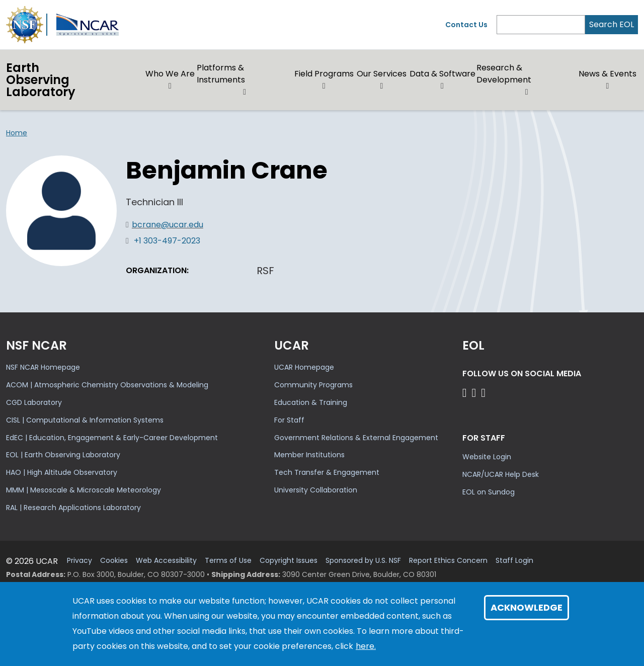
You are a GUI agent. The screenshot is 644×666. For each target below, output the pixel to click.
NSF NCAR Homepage (43, 367)
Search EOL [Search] (612, 24)
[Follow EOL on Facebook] (466, 393)
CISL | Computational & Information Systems (85, 420)
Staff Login (514, 561)
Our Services (382, 74)
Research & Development (504, 74)
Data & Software (442, 74)
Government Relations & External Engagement (356, 438)
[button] (170, 86)
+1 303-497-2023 (167, 241)
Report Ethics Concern (448, 561)
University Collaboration (316, 490)
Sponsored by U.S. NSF (363, 561)
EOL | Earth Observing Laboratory (63, 455)
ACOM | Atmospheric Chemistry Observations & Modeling (107, 385)
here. (366, 646)
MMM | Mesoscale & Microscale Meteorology (84, 490)
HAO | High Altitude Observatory (62, 472)
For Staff (289, 420)
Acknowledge (527, 607)
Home (17, 133)
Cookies (114, 561)
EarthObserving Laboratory (41, 80)
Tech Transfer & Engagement (327, 472)
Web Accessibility (166, 561)
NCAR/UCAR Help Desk (501, 474)
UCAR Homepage (304, 367)
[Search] (541, 25)
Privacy (79, 561)
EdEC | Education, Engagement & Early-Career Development (112, 438)
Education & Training (311, 402)
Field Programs (324, 74)
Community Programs (313, 385)
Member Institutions (309, 455)
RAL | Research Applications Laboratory (73, 508)
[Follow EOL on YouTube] (475, 393)
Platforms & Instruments (221, 74)
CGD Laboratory (34, 402)
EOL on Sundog (489, 492)
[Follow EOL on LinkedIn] (483, 393)
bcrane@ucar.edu (168, 225)
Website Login (487, 457)
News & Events (608, 74)
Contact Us (466, 25)
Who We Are (170, 74)
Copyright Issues (289, 561)
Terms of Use (228, 561)
